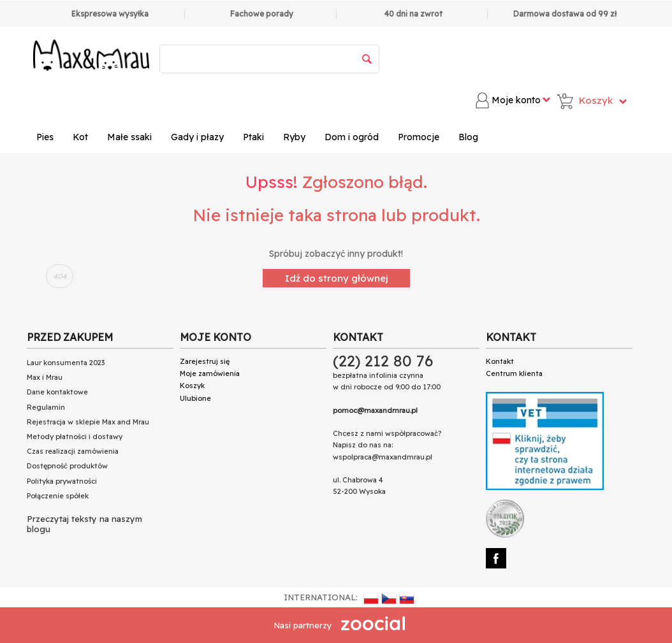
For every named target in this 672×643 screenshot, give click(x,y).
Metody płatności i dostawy (75, 437)
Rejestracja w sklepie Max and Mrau (88, 422)
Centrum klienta (514, 373)
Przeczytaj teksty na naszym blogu (84, 524)
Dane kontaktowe (57, 392)
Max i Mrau (45, 377)
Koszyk (192, 386)
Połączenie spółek (58, 496)
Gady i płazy (197, 137)
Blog (468, 137)
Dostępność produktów (67, 466)
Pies (45, 137)
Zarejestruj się (205, 361)
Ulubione (195, 398)
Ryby (294, 137)
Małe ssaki (129, 137)
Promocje (419, 137)
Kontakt (500, 361)
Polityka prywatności (62, 481)
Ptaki (253, 137)
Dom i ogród (352, 137)
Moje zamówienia (210, 373)
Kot (80, 137)
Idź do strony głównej (336, 278)
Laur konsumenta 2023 (66, 363)
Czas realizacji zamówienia (73, 451)
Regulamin (46, 407)
